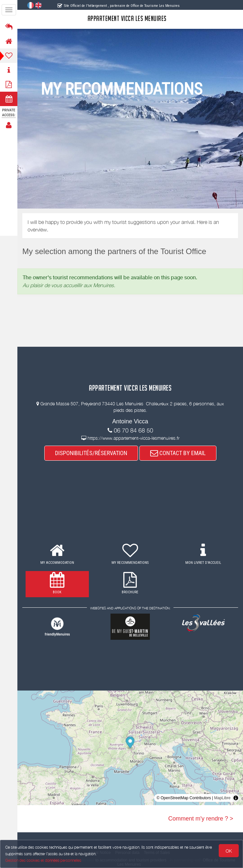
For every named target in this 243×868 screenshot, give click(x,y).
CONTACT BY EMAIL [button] (178, 453)
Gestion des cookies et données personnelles (43, 860)
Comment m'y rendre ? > (201, 819)
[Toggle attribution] (236, 798)
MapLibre (222, 798)
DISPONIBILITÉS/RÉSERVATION (91, 453)
